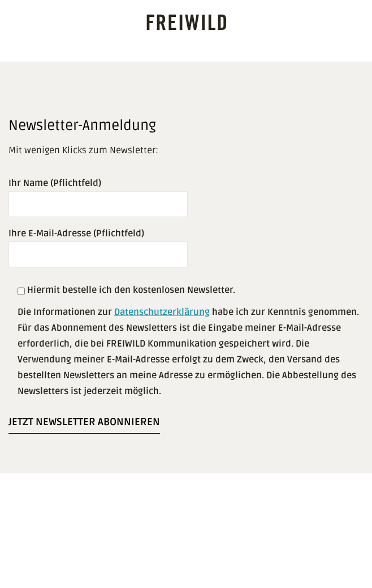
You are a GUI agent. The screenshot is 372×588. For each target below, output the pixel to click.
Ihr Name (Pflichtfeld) (98, 194)
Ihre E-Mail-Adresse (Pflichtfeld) (98, 244)
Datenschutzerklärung (162, 312)
